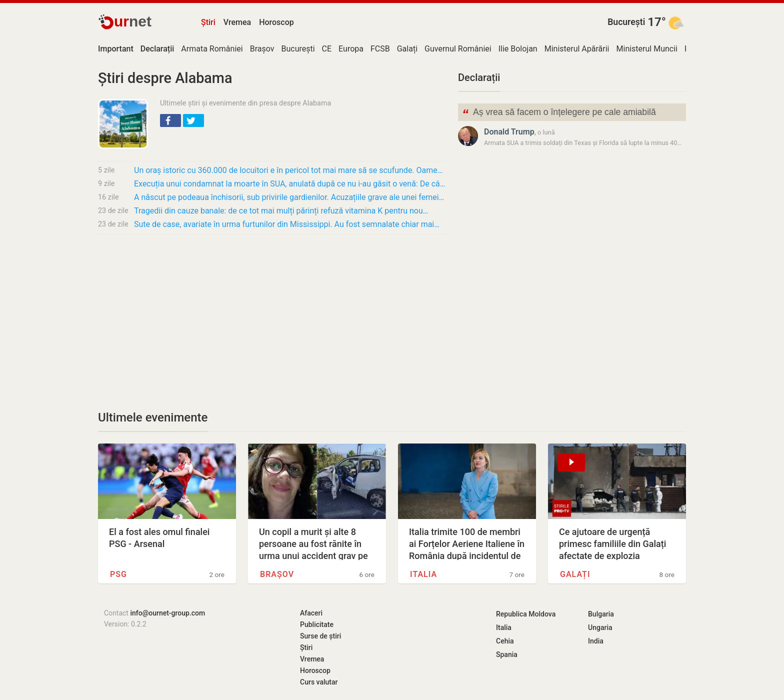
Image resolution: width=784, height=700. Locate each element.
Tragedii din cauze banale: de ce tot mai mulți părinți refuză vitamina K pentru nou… (281, 211)
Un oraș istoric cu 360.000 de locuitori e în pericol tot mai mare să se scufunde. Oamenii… (290, 170)
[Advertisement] (272, 316)
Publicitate (317, 624)
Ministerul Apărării (577, 49)
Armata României (212, 49)
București (626, 22)
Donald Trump (509, 132)
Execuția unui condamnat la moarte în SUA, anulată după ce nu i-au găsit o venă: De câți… (290, 184)
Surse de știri (320, 636)
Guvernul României (458, 49)
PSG (118, 574)
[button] (170, 120)
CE (327, 49)
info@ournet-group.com (167, 613)
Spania (507, 654)
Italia (423, 574)
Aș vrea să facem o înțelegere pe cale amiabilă (559, 113)
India (596, 641)
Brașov (262, 49)
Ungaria (600, 627)
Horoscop (276, 22)
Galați (407, 49)
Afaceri (311, 613)
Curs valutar (319, 682)
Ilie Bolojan (518, 49)
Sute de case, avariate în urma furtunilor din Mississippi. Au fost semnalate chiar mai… (287, 224)
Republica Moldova (526, 614)
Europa (351, 49)
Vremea (237, 22)
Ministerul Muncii (647, 49)
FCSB (380, 49)
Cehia (505, 641)
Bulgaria (601, 614)
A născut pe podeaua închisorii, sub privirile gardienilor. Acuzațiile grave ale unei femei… (289, 197)
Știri (208, 22)
